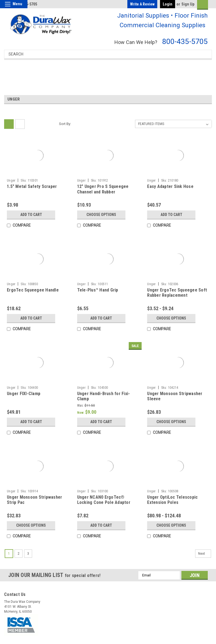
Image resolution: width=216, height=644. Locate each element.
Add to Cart (31, 215)
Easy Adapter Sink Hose (170, 186)
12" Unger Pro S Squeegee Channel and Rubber (103, 189)
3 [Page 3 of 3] (28, 554)
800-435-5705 (185, 41)
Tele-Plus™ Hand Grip (98, 290)
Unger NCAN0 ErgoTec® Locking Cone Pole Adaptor (104, 500)
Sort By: (65, 124)
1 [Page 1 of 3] (9, 554)
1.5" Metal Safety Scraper (32, 186)
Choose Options (101, 215)
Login (168, 4)
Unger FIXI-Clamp (24, 394)
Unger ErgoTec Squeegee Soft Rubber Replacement (177, 293)
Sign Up (188, 4)
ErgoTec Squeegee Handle (33, 290)
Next (205, 554)
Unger (11, 181)
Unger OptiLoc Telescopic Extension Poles (172, 500)
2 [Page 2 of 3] (19, 554)
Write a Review (142, 4)
